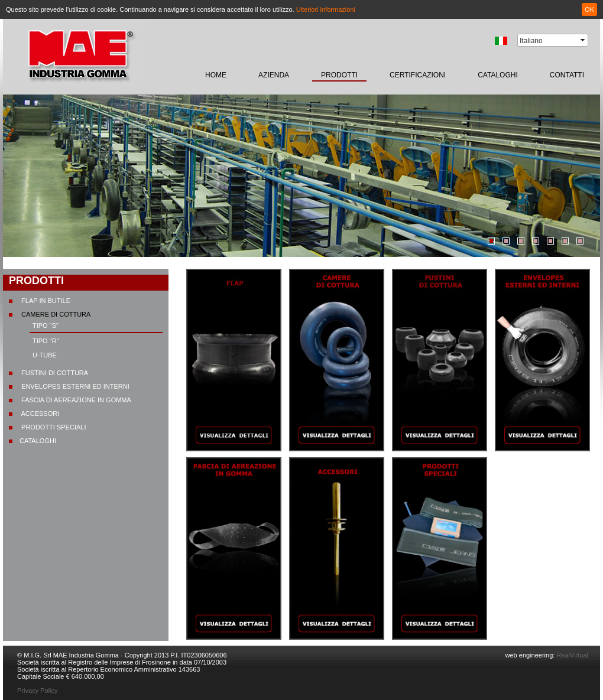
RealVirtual (571, 655)
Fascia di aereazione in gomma (75, 400)
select (583, 40)
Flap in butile (45, 301)
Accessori (39, 414)
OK (589, 9)
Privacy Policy (37, 691)
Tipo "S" (46, 325)
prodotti (339, 75)
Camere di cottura (55, 314)
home (216, 75)
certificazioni (418, 75)
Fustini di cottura (54, 373)
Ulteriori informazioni (326, 9)
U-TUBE (45, 355)
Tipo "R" (46, 341)
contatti (567, 75)
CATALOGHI (498, 75)
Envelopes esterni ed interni (74, 386)
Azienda (274, 75)
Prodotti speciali (53, 427)
